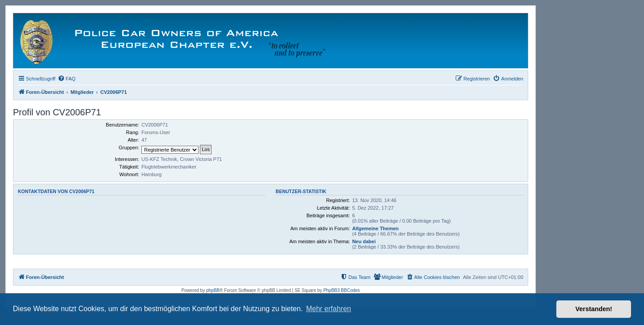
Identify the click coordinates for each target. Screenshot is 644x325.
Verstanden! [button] (594, 309)
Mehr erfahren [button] (328, 309)
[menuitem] (67, 79)
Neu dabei (364, 241)
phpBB (213, 290)
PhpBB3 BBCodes (342, 290)
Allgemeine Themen (375, 228)
